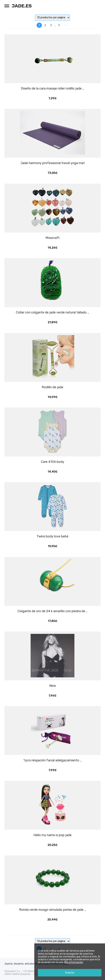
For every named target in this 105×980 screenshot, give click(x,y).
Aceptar (70, 973)
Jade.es (22, 6)
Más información (74, 962)
